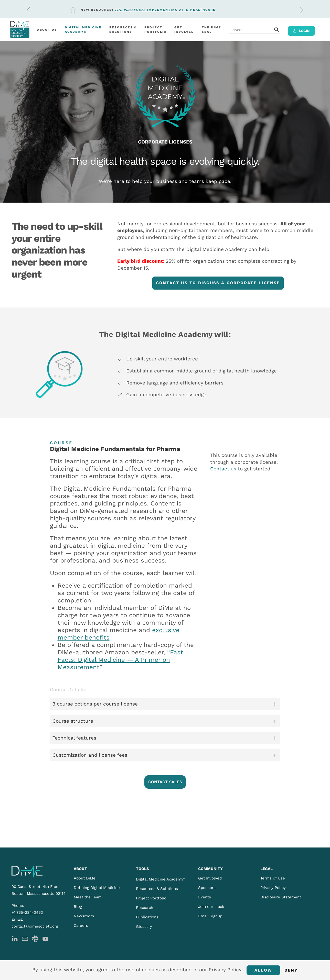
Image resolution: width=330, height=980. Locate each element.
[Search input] (252, 30)
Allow (263, 970)
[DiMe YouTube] (45, 938)
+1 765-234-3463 (27, 912)
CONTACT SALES (165, 782)
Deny (291, 970)
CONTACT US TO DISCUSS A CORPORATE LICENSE (218, 283)
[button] (29, 10)
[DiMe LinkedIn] (15, 938)
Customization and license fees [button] (90, 755)
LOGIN (301, 31)
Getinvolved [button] (184, 30)
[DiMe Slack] (35, 938)
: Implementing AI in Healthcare (165, 10)
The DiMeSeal (211, 30)
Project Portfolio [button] (156, 30)
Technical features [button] (74, 738)
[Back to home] (20, 30)
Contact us (223, 469)
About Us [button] (47, 30)
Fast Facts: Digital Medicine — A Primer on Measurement (120, 660)
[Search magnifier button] (276, 30)
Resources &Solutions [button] (123, 30)
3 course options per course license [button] (95, 704)
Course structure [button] (73, 721)
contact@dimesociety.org (35, 926)
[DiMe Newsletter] (25, 938)
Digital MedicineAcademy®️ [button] (83, 30)
